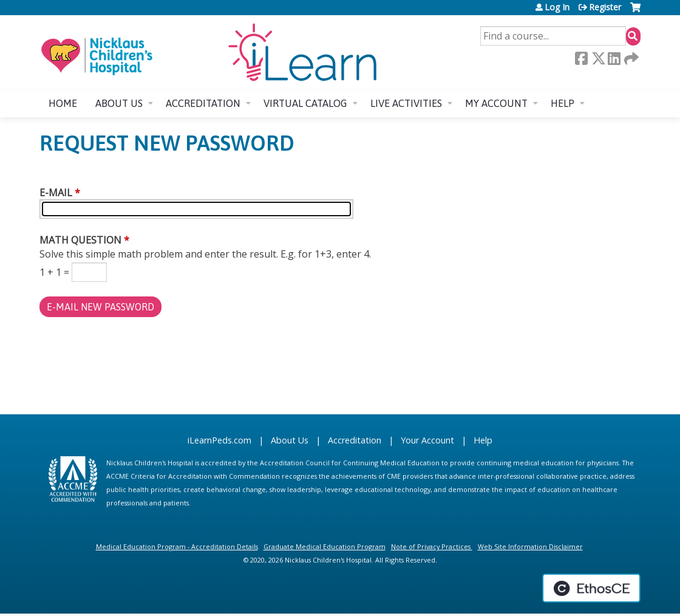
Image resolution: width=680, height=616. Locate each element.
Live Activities (406, 103)
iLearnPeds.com (219, 440)
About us (119, 103)
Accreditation (203, 103)
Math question (80, 240)
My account (496, 103)
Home (63, 103)
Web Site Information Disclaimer (530, 546)
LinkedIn (614, 58)
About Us (290, 440)
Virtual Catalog (305, 103)
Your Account (427, 440)
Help (563, 103)
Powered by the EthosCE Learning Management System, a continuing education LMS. (591, 588)
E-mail (56, 193)
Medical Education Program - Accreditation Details (177, 546)
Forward (630, 58)
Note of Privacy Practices (431, 546)
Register (605, 7)
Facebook (581, 58)
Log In (557, 7)
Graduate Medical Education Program (325, 546)
